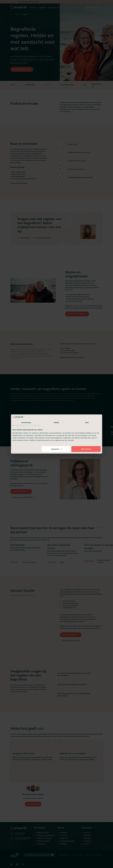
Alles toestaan (86, 449)
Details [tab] (57, 423)
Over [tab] (87, 423)
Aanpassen (56, 449)
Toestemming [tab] (26, 423)
